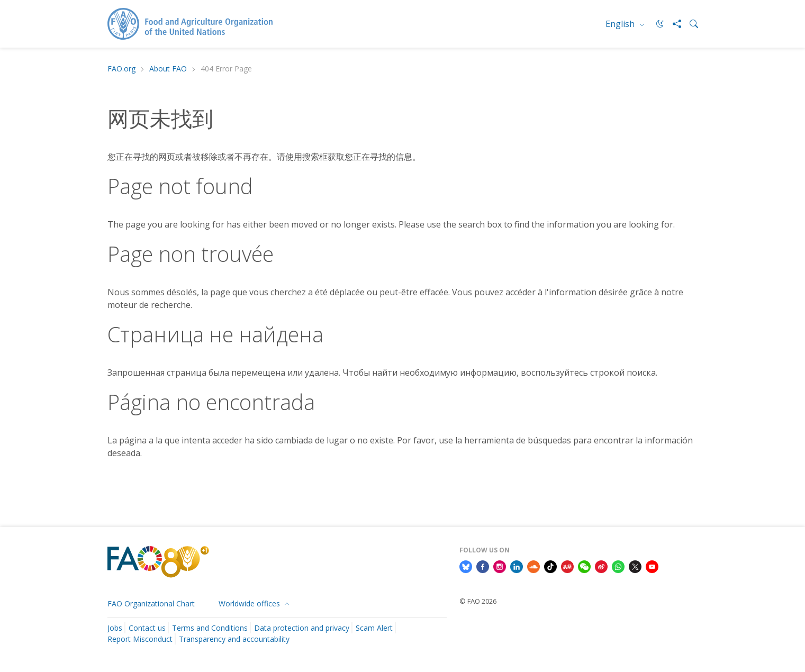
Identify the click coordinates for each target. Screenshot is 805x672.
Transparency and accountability (234, 639)
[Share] (673, 24)
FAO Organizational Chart (151, 603)
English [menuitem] (621, 24)
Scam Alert (374, 628)
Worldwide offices (250, 603)
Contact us (147, 628)
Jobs (115, 628)
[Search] (690, 24)
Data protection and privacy (302, 628)
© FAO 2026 (478, 601)
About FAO (168, 69)
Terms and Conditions (210, 628)
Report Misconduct (140, 639)
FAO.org (121, 69)
